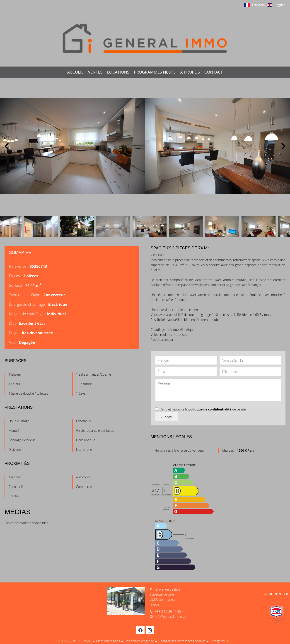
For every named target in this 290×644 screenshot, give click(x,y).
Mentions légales (108, 641)
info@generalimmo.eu (171, 617)
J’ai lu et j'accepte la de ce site (203, 409)
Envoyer (167, 416)
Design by (221, 641)
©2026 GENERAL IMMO (75, 641)
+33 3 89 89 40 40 (168, 612)
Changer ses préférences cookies (182, 641)
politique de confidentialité (210, 409)
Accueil (145, 38)
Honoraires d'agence (139, 641)
